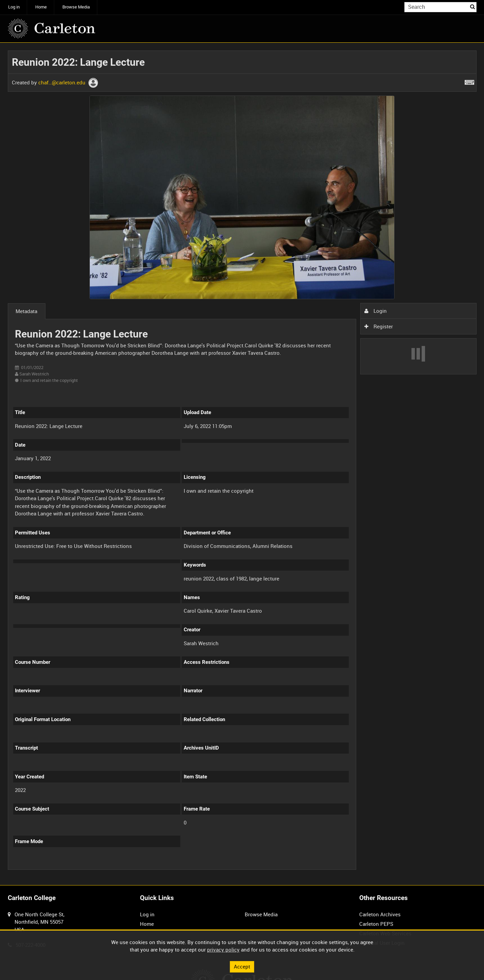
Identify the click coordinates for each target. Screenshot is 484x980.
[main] (242, 464)
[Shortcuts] (469, 81)
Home (41, 7)
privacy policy (223, 950)
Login (376, 311)
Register (379, 326)
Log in (14, 7)
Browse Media (76, 7)
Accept (242, 966)
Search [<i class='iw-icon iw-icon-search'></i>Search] (472, 7)
